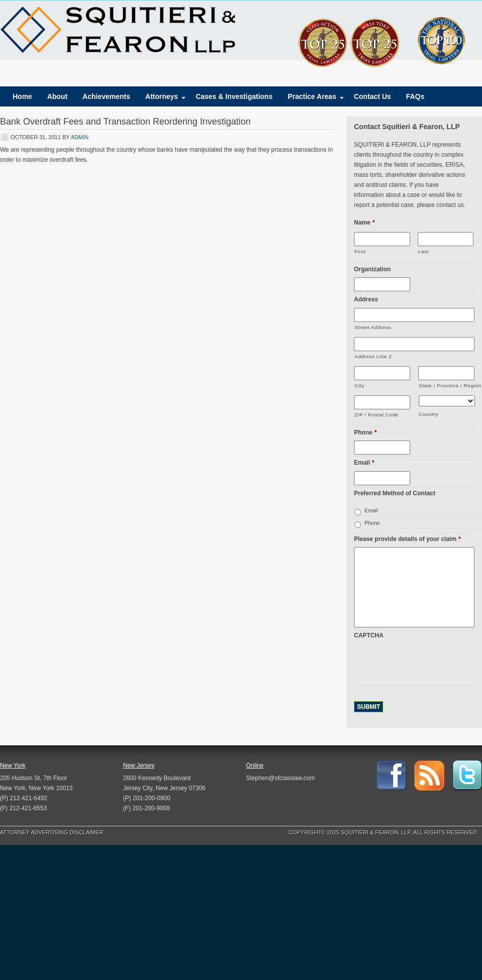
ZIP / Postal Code (377, 415)
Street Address (373, 327)
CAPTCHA (369, 635)
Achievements (106, 96)
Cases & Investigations (234, 96)
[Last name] (446, 239)
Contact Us (373, 96)
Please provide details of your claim (407, 539)
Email (364, 463)
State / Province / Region (447, 386)
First (360, 251)
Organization (372, 269)
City (359, 386)
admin (80, 137)
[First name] (382, 239)
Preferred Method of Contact (395, 493)
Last (424, 251)
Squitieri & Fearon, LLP (117, 30)
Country (429, 414)
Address (366, 299)
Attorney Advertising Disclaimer (52, 832)
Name (364, 223)
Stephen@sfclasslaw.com (280, 778)
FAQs (415, 96)
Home (22, 96)
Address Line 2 (373, 356)
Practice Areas (312, 99)
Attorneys (161, 99)
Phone (365, 432)
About (57, 96)
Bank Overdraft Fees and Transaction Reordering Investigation (125, 122)
